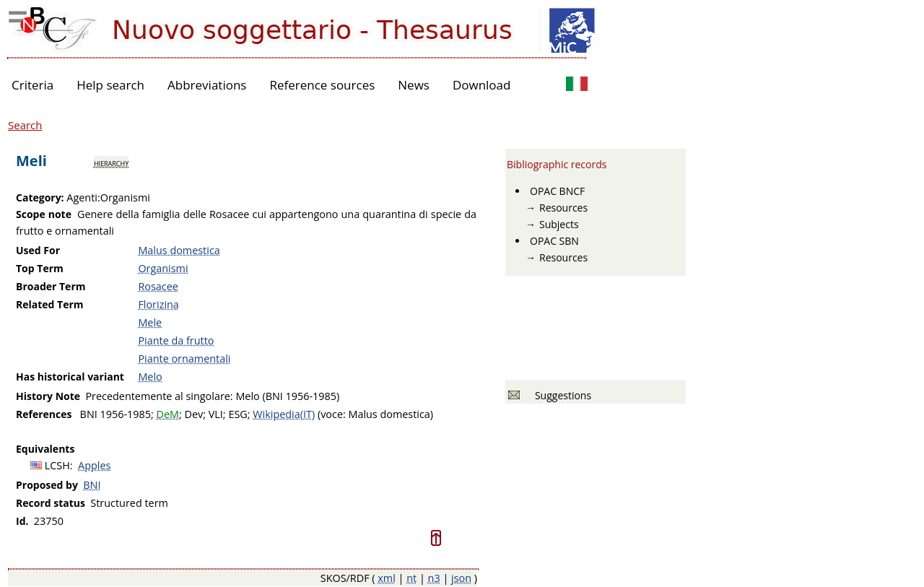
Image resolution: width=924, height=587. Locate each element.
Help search (110, 85)
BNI (92, 485)
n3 (434, 578)
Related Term (50, 304)
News (414, 85)
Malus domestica (179, 250)
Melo (150, 377)
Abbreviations (207, 85)
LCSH (57, 465)
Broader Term (51, 286)
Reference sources (322, 85)
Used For (38, 250)
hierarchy (111, 162)
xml (387, 578)
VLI (216, 414)
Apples (94, 465)
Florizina (158, 304)
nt (411, 578)
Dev (193, 414)
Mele (150, 322)
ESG (237, 414)
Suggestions (561, 395)
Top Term (40, 268)
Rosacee (158, 286)
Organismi (163, 268)
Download (482, 85)
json (461, 578)
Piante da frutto (176, 340)
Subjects (559, 224)
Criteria (32, 85)
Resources (563, 208)
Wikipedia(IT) (284, 414)
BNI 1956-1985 (115, 414)
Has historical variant (70, 377)
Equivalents (45, 449)
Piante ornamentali (184, 358)
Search (25, 125)
